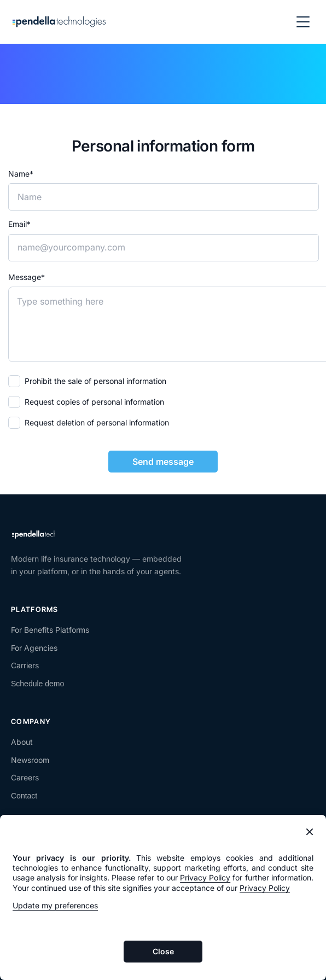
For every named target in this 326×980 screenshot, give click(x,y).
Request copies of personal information (94, 402)
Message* (27, 277)
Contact (24, 796)
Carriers (25, 665)
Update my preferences (55, 905)
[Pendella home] (59, 22)
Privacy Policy (205, 877)
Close (163, 951)
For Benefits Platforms (50, 630)
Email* (19, 224)
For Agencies (34, 648)
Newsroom (30, 760)
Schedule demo (37, 684)
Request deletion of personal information (97, 422)
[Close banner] (310, 831)
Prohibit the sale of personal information (95, 381)
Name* (21, 174)
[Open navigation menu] (303, 22)
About (22, 742)
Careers (25, 777)
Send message (163, 462)
